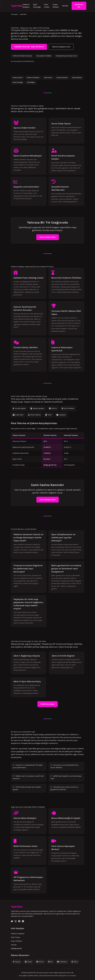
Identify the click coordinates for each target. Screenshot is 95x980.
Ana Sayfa (14, 14)
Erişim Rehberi (56, 6)
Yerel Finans (47, 6)
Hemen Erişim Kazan (48, 237)
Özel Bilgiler (31, 82)
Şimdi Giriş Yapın (48, 704)
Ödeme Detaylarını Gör (61, 47)
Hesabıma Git (79, 6)
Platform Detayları (26, 6)
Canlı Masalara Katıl (48, 500)
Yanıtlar (65, 6)
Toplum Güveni (18, 78)
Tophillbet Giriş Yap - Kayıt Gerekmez (29, 47)
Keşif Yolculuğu (37, 6)
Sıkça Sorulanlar (62, 78)
